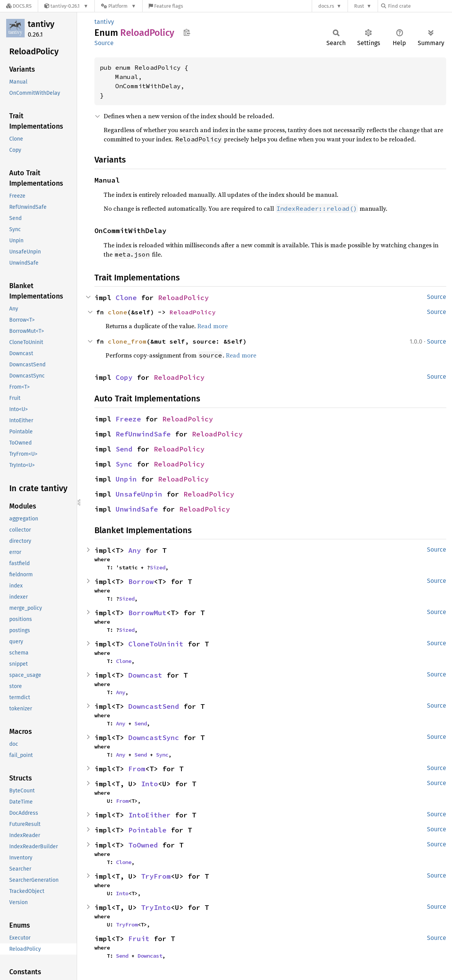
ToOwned (143, 845)
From (137, 769)
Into (150, 784)
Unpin (126, 479)
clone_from (127, 341)
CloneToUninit (156, 644)
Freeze (128, 419)
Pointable (147, 830)
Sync (124, 464)
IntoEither (150, 815)
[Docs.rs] (19, 6)
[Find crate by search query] (420, 6)
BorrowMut (147, 613)
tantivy (41, 24)
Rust (359, 6)
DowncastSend (154, 706)
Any (135, 550)
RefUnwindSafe (143, 434)
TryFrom (156, 876)
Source (104, 43)
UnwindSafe (137, 509)
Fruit (139, 939)
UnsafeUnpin (139, 494)
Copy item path (187, 32)
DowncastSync (154, 738)
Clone (126, 298)
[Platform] (118, 6)
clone (118, 312)
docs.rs (326, 6)
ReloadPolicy (183, 298)
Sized (158, 567)
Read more (213, 326)
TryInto (156, 907)
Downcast (145, 675)
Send (124, 449)
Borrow (141, 581)
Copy (124, 377)
